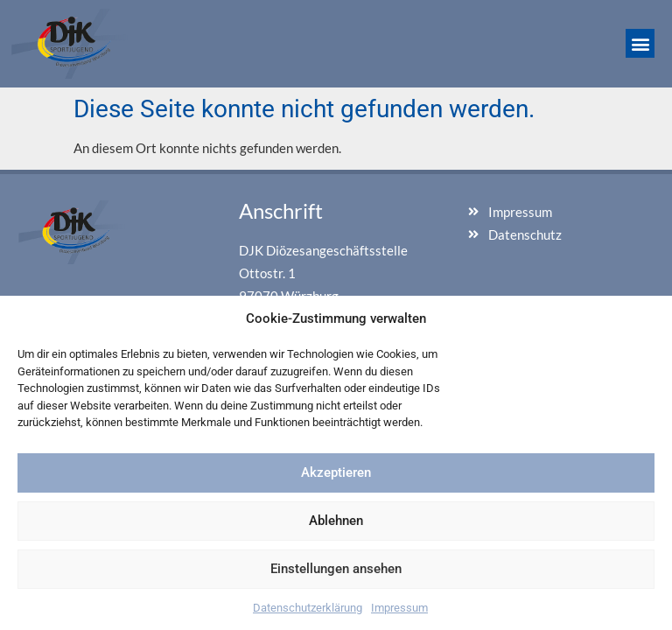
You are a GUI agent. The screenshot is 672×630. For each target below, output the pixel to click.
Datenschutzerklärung (308, 608)
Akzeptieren (336, 472)
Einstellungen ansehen (336, 569)
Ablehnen (336, 521)
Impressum (399, 608)
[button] (640, 43)
